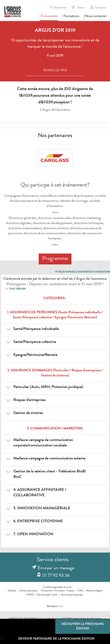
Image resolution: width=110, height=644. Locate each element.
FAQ (80, 591)
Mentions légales (95, 591)
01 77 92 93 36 (56, 576)
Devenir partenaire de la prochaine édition (47, 639)
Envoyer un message (56, 568)
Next (80, 159)
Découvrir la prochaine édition (83, 626)
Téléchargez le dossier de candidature (82, 271)
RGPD (30, 595)
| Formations (71, 16)
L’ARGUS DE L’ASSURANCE (23, 619)
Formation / (60, 591)
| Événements (49, 16)
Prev (33, 159)
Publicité (12, 591)
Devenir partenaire (29, 591)
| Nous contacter (95, 16)
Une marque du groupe (71, 595)
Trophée (70, 591)
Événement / (48, 591)
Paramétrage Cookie (47, 595)
